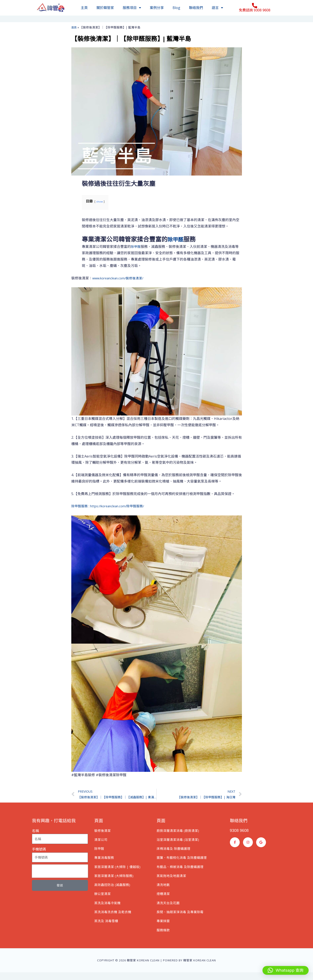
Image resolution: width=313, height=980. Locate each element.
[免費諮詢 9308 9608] (255, 5)
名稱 (35, 832)
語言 (217, 8)
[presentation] (60, 872)
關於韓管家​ (105, 8)
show (100, 201)
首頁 (74, 27)
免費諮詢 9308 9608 (255, 10)
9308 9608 (240, 831)
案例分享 (157, 8)
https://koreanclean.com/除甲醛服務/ (121, 506)
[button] (286, 970)
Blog (176, 8)
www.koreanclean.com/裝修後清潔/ (121, 278)
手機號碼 (39, 850)
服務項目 (132, 8)
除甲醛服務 (80, 506)
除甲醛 (177, 239)
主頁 (84, 8)
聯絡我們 (196, 8)
